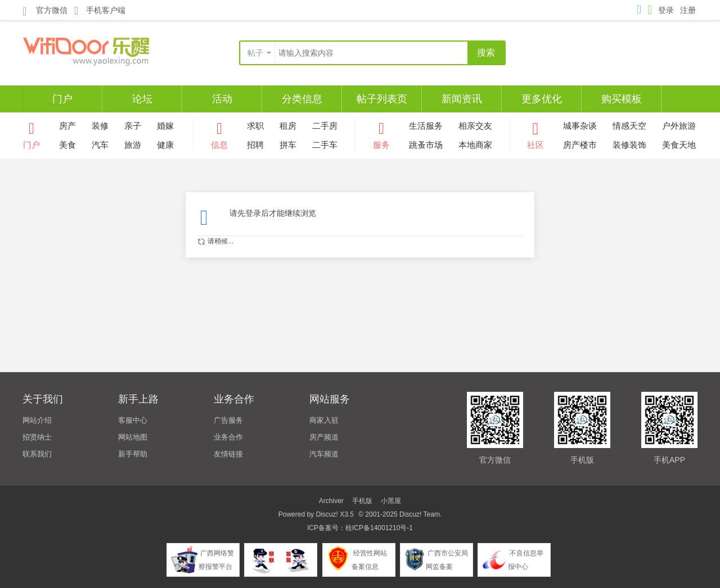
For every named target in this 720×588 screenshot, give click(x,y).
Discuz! (327, 514)
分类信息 (302, 99)
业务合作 (228, 437)
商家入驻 (324, 420)
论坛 (142, 99)
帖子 (255, 53)
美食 (67, 145)
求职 (255, 126)
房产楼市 (580, 145)
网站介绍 (37, 420)
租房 (288, 126)
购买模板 (622, 99)
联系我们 (37, 454)
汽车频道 (324, 454)
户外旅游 (679, 126)
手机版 (362, 501)
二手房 (325, 126)
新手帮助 (133, 454)
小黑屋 (391, 501)
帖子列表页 (382, 99)
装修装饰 (629, 145)
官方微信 (45, 11)
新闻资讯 (462, 99)
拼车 (288, 145)
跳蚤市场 (426, 145)
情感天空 (629, 126)
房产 (67, 126)
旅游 (133, 145)
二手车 (325, 145)
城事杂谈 (580, 126)
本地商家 (475, 145)
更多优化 (542, 99)
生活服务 (426, 126)
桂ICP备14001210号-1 (379, 528)
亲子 (133, 126)
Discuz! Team (420, 514)
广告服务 (228, 420)
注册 (688, 10)
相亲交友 (475, 126)
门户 (62, 99)
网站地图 (133, 437)
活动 (222, 99)
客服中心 (133, 420)
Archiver (331, 501)
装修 (100, 126)
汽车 (100, 145)
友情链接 (228, 454)
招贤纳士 (37, 437)
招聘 (255, 145)
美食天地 (679, 145)
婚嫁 (165, 126)
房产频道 (324, 437)
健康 (165, 145)
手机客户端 (100, 10)
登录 (666, 10)
